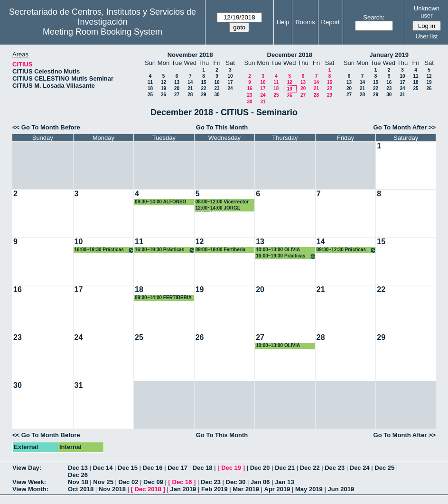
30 (217, 95)
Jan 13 (284, 482)
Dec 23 (335, 468)
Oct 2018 (81, 489)
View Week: (29, 482)
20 (177, 88)
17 (230, 82)
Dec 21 (285, 468)
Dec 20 (260, 468)
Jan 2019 (183, 489)
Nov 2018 (112, 489)
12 (163, 82)
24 (230, 88)
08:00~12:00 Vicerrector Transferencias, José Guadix (222, 202)
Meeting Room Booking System (103, 32)
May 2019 (309, 489)
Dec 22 (310, 468)
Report (331, 22)
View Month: (30, 489)
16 (217, 82)
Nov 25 (103, 482)
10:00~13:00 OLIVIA (278, 250)
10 (230, 76)
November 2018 (190, 55)
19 (163, 88)
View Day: (27, 468)
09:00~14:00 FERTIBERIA (163, 298)
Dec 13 (78, 468)
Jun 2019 (341, 489)
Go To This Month (222, 127)
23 (217, 88)
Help (283, 22)
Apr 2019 (277, 489)
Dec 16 (153, 468)
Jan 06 (260, 482)
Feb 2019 (215, 489)
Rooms (305, 22)
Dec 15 (128, 468)
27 (177, 95)
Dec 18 (203, 468)
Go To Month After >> (405, 127)
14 (190, 82)
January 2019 (389, 55)
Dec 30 (236, 482)
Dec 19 (231, 468)
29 (203, 95)
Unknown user (427, 12)
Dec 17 (177, 468)
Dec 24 (360, 468)
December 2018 (290, 55)
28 (190, 95)
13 (177, 82)
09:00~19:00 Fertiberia (220, 250)
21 (190, 88)
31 (263, 102)
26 (163, 95)
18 (150, 88)
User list (426, 36)
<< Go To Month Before (46, 127)
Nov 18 (78, 482)
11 (150, 82)
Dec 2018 (148, 489)
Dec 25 (384, 468)
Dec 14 (103, 468)
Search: (374, 17)
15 (203, 82)
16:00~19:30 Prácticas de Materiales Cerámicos (105, 250)
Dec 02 (129, 482)
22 (203, 88)
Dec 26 (78, 475)
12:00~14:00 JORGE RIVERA (218, 208)
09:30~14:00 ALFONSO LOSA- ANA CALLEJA (160, 202)
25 (150, 95)
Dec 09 (153, 482)
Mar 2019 (246, 489)
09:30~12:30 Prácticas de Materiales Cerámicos (347, 250)
